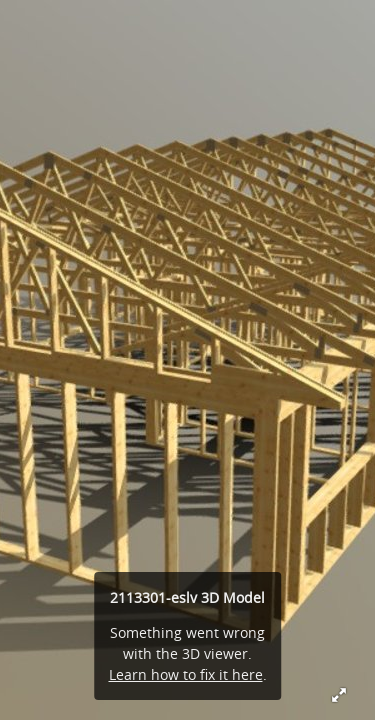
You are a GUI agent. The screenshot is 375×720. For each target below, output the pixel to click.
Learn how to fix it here (186, 674)
